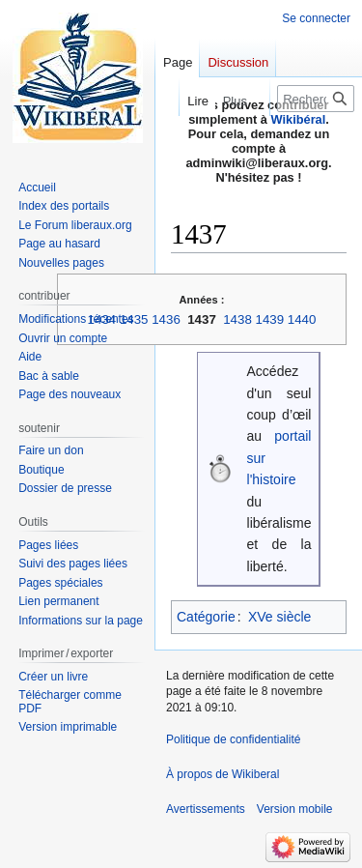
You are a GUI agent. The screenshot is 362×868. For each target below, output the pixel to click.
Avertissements (206, 809)
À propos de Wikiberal (223, 774)
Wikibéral (299, 119)
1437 (202, 319)
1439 (270, 319)
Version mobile (295, 809)
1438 (237, 319)
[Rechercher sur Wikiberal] (316, 99)
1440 (302, 319)
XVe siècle (279, 617)
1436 (166, 319)
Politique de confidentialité (233, 739)
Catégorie (206, 617)
